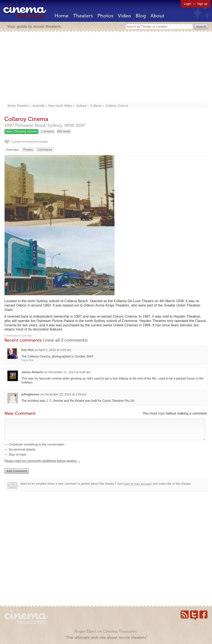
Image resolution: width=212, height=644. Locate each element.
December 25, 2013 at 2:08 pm (66, 394)
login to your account (138, 488)
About (157, 16)
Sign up (202, 4)
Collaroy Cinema (117, 106)
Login (188, 4)
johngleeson (30, 394)
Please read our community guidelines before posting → (42, 465)
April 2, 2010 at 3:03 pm (55, 350)
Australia (38, 106)
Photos (105, 16)
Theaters (83, 16)
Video (125, 16)
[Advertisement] (106, 68)
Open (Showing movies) (21, 131)
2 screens (47, 131)
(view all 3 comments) (65, 340)
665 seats (64, 131)
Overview (12, 150)
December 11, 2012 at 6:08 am (69, 372)
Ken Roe (28, 350)
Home (62, 16)
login (162, 413)
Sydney (81, 106)
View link (27, 360)
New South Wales (60, 106)
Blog (141, 16)
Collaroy (96, 106)
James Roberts (32, 372)
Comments (45, 150)
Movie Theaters (18, 106)
